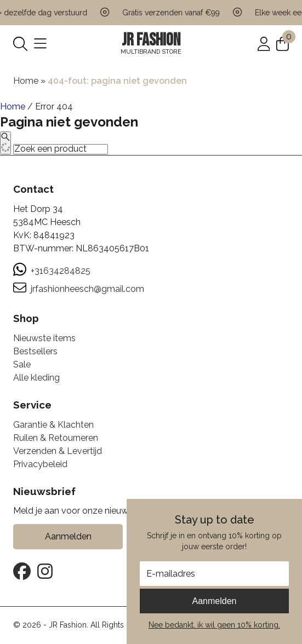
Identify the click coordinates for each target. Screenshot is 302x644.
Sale (22, 364)
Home (26, 81)
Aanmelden (215, 601)
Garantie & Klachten (53, 425)
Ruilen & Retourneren (56, 438)
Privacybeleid (40, 464)
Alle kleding (36, 378)
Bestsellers (35, 351)
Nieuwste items (44, 338)
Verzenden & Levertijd (58, 451)
